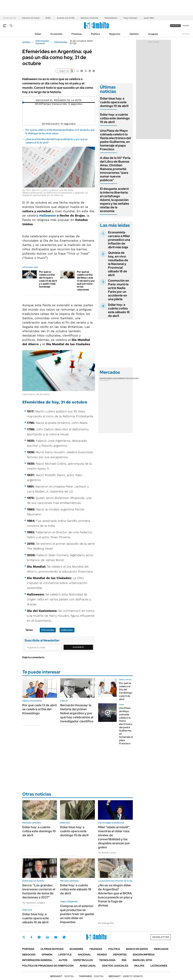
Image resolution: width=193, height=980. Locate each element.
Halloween (48, 215)
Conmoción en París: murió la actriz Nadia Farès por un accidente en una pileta (119, 290)
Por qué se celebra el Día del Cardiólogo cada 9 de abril (126, 691)
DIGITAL (62, 976)
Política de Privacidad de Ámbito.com (48, 966)
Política (95, 34)
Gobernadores (111, 18)
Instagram (39, 937)
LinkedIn (47, 937)
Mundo (102, 955)
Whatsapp (64, 937)
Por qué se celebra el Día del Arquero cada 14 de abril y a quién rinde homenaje (48, 279)
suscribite (176, 26)
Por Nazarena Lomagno (34, 903)
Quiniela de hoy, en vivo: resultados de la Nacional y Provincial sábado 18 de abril (118, 264)
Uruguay (153, 34)
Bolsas (113, 378)
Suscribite (78, 647)
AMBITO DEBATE (126, 976)
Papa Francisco (130, 18)
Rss (124, 960)
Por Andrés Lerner (107, 853)
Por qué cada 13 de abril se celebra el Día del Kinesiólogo (39, 709)
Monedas (104, 378)
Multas (139, 966)
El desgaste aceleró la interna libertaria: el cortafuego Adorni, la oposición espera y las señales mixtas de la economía (115, 200)
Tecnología (107, 960)
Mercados (161, 949)
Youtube (56, 937)
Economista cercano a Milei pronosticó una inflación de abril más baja (119, 240)
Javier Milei (149, 18)
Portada (28, 949)
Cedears (134, 378)
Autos (63, 960)
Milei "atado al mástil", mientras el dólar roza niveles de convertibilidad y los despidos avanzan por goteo (114, 837)
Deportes (120, 955)
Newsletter (186, 34)
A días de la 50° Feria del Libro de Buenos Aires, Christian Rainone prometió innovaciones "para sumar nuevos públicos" (115, 169)
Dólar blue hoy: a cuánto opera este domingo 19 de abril (114, 102)
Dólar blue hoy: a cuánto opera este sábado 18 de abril (36, 918)
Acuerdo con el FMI (66, 18)
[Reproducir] (59, 98)
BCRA (48, 18)
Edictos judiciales (115, 966)
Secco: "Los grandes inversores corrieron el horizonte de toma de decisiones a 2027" (39, 891)
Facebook (31, 937)
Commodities (123, 378)
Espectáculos (83, 960)
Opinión (134, 34)
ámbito (26, 42)
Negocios (115, 34)
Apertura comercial (89, 18)
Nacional (84, 955)
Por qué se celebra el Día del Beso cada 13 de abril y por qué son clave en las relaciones (86, 281)
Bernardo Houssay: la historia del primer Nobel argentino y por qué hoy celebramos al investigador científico (77, 713)
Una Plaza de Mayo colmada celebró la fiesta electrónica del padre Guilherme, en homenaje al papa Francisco (115, 140)
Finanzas (77, 34)
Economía (56, 34)
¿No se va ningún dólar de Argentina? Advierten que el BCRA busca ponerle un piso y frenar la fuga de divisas (115, 895)
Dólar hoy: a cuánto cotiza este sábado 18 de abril (119, 310)
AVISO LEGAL (88, 966)
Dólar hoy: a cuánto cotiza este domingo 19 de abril (115, 118)
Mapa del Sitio (142, 960)
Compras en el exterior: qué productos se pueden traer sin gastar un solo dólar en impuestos (77, 914)
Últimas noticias (52, 949)
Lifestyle (65, 955)
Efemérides (61, 42)
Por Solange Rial (106, 923)
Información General (42, 42)
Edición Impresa (144, 955)
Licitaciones (159, 966)
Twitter (24, 937)
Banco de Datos (137, 949)
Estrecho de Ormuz (31, 18)
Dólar (38, 34)
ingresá (186, 26)
